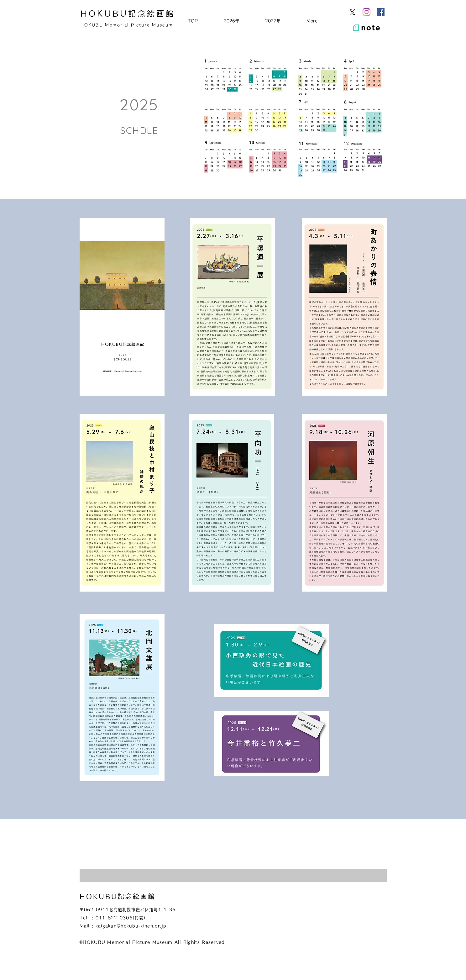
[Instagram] (367, 12)
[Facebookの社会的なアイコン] (381, 12)
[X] (352, 12)
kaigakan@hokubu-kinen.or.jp (131, 926)
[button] (240, 21)
